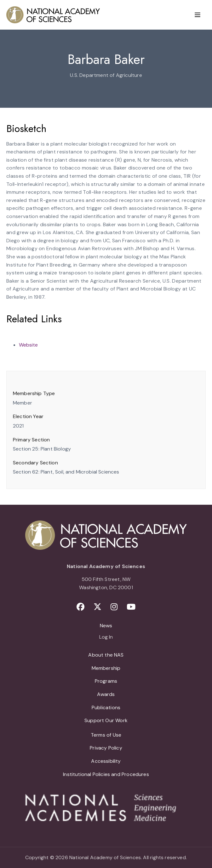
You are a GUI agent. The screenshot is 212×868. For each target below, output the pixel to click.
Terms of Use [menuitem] (106, 735)
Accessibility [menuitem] (106, 761)
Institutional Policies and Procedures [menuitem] (106, 774)
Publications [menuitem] (106, 707)
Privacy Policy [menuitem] (106, 748)
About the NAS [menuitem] (106, 655)
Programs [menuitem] (106, 681)
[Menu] (198, 15)
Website (28, 345)
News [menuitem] (106, 626)
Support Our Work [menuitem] (106, 720)
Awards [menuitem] (106, 694)
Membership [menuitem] (106, 668)
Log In (106, 637)
